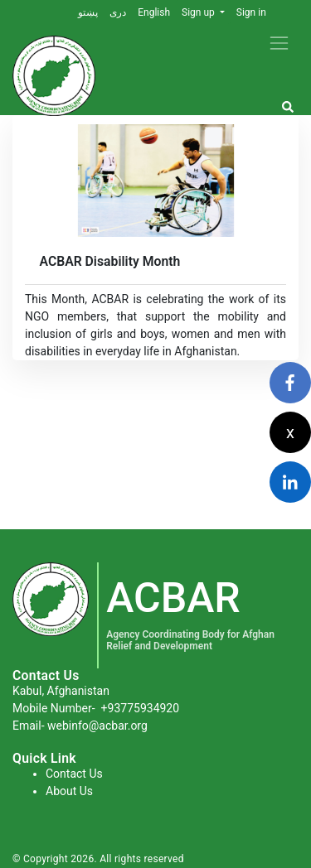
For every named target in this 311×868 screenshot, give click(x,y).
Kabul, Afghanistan (61, 691)
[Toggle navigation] (279, 43)
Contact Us (74, 774)
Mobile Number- (96, 708)
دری (118, 12)
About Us (69, 791)
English (154, 12)
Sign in (251, 12)
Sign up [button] (199, 12)
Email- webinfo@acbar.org (80, 726)
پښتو (88, 12)
